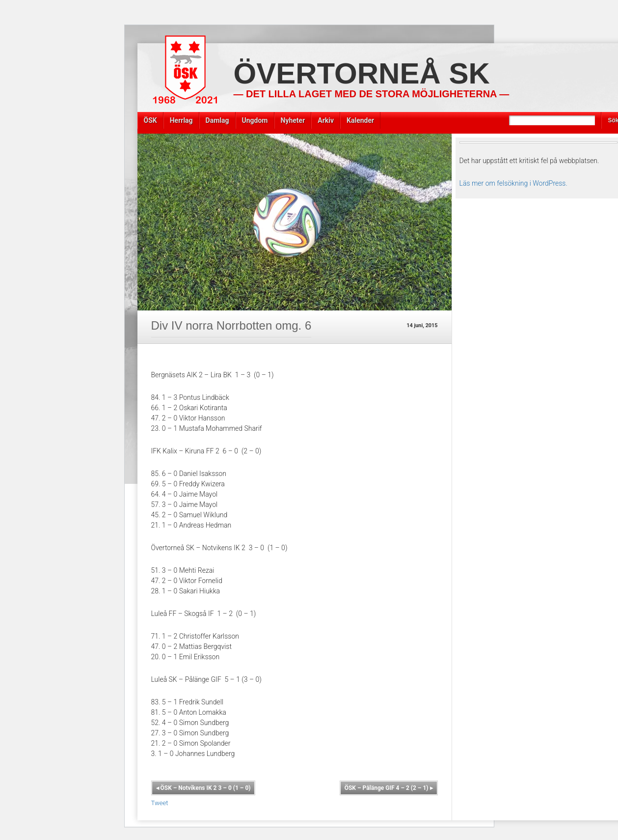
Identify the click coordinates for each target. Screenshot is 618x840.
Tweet (160, 803)
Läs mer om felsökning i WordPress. (513, 183)
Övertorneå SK (362, 73)
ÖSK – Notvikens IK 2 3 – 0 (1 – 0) (203, 788)
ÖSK (150, 120)
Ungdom (255, 120)
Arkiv (326, 120)
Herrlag (181, 120)
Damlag (217, 120)
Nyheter (293, 120)
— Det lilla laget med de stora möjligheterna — (372, 94)
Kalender (360, 120)
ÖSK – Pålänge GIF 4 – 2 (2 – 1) (389, 788)
